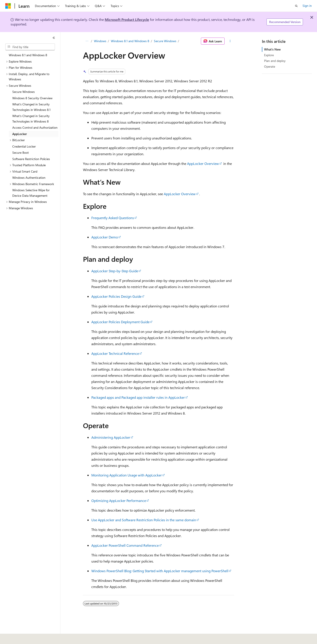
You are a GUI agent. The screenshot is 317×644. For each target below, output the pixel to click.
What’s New (272, 49)
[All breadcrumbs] (87, 41)
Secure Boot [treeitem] (21, 152)
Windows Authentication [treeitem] (29, 178)
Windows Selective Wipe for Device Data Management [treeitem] (31, 193)
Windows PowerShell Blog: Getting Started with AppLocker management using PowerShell (160, 571)
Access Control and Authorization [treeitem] (35, 127)
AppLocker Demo (105, 237)
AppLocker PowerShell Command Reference (125, 545)
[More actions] (230, 41)
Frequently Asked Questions (113, 218)
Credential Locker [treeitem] (24, 146)
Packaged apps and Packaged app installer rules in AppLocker (138, 397)
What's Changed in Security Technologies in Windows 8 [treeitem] (31, 119)
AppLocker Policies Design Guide (116, 296)
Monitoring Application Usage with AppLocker (127, 475)
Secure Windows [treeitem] (23, 92)
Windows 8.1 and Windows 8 (130, 41)
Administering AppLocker (111, 437)
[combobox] (30, 47)
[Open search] (296, 6)
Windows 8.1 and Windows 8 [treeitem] (28, 55)
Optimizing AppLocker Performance (119, 501)
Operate (270, 66)
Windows (100, 41)
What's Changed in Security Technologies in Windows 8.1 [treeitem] (31, 107)
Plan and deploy (275, 61)
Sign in (307, 6)
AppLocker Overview (203, 163)
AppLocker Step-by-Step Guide (115, 271)
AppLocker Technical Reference (115, 353)
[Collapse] (54, 38)
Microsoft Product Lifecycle (127, 19)
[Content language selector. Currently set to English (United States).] (25, 638)
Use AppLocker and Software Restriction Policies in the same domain (144, 520)
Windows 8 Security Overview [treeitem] (32, 98)
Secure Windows (165, 41)
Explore (269, 55)
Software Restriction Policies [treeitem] (31, 159)
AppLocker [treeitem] (20, 134)
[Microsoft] (8, 6)
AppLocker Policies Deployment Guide (120, 322)
